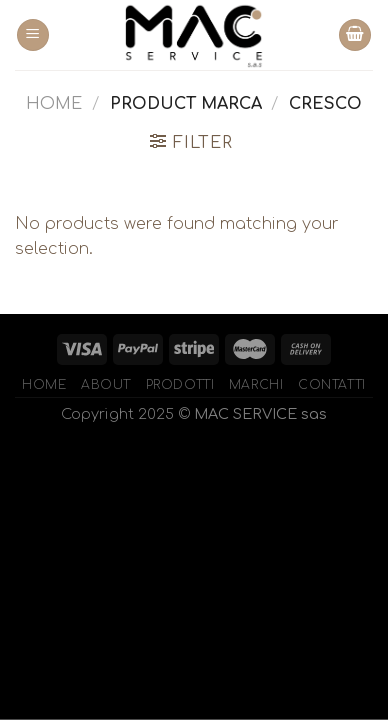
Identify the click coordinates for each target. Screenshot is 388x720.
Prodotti (180, 385)
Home (54, 104)
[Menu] (33, 35)
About (106, 385)
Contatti (332, 385)
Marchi (256, 385)
